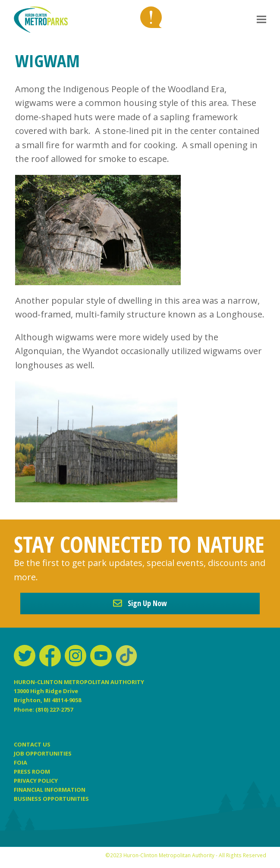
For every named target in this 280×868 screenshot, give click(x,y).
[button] (261, 20)
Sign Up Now (140, 603)
